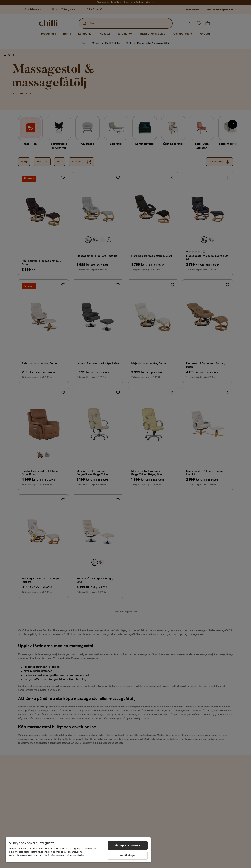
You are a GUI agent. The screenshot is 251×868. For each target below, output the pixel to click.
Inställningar (128, 855)
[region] (78, 850)
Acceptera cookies (128, 845)
